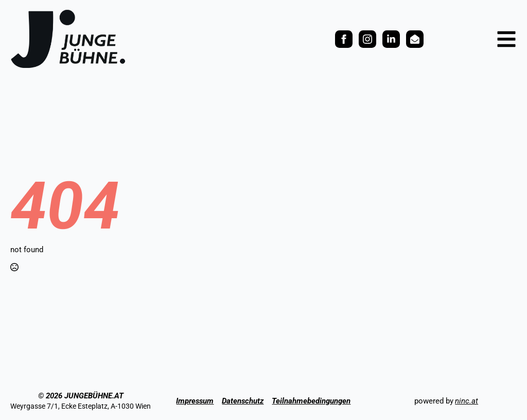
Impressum (195, 401)
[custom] (391, 39)
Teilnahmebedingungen (311, 401)
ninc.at (467, 401)
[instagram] (367, 39)
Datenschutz (243, 401)
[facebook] (344, 39)
